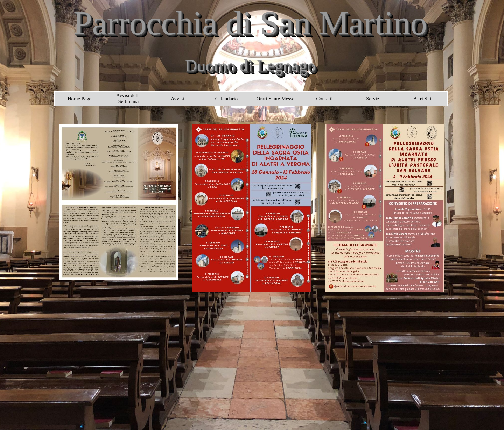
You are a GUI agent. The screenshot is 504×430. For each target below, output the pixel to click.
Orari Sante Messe (275, 99)
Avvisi (177, 99)
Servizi (373, 99)
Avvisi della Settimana (128, 98)
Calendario (226, 99)
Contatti (324, 99)
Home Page (79, 99)
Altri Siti (422, 99)
